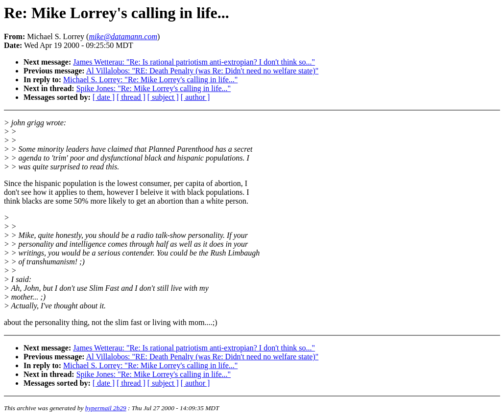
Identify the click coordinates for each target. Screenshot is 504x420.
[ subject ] (163, 97)
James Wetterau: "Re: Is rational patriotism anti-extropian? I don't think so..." (194, 62)
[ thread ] (131, 97)
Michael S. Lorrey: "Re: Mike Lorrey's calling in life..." (150, 80)
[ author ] (195, 97)
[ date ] (104, 97)
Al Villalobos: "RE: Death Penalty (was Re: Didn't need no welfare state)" (203, 71)
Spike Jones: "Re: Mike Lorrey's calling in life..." (154, 88)
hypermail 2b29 (106, 408)
